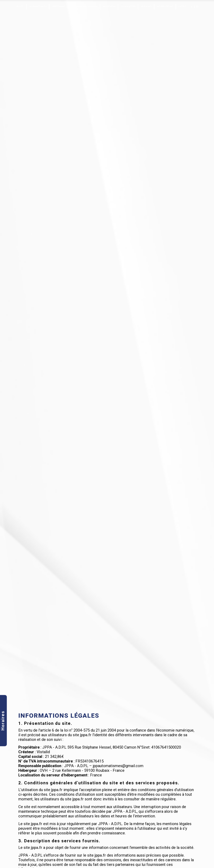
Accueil (20, 7)
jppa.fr (86, 735)
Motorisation (109, 7)
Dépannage (146, 7)
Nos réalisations (165, 7)
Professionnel (59, 7)
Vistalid (43, 752)
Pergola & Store (128, 7)
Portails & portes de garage (84, 7)
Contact (182, 7)
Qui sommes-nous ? (38, 7)
